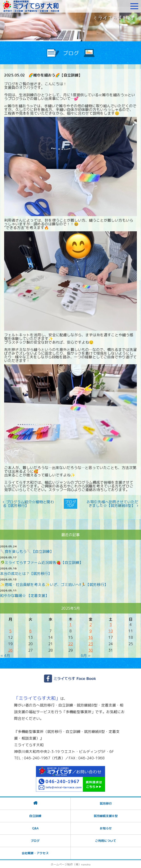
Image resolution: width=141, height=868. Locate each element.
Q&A (35, 828)
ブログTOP (70, 503)
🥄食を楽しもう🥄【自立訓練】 (27, 551)
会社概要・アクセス (35, 853)
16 (91, 637)
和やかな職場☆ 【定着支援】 (24, 595)
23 (91, 643)
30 (91, 650)
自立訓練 (35, 815)
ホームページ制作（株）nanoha (71, 864)
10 (111, 631)
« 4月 (5, 655)
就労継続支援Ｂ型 (106, 815)
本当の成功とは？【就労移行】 (26, 573)
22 (70, 643)
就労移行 (106, 803)
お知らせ (106, 828)
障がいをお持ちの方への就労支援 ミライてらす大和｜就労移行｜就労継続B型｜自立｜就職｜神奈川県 (31, 6)
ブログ (35, 840)
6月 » (86, 655)
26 (10, 650)
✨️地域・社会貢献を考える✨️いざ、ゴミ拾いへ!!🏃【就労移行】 (54, 584)
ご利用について (106, 840)
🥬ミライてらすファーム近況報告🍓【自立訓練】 (41, 562)
